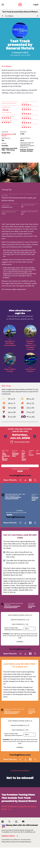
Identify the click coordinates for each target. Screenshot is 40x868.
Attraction (18, 52)
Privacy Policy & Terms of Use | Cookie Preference (16, 842)
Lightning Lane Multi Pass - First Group (9, 149)
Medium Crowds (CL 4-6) (20, 620)
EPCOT (26, 52)
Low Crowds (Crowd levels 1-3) (20, 615)
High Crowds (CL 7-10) (20, 624)
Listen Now (10, 836)
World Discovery (8, 134)
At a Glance (9, 16)
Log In (36, 5)
